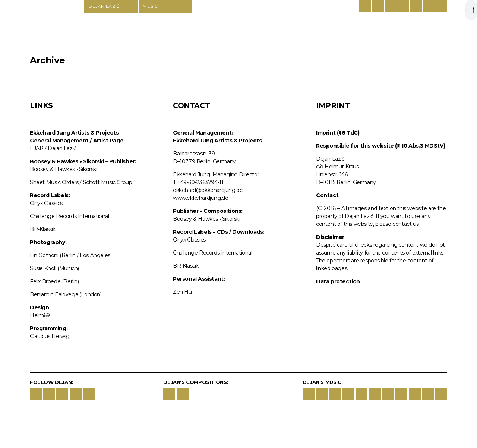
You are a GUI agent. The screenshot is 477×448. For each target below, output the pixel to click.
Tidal (415, 394)
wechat (89, 394)
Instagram (49, 394)
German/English (365, 6)
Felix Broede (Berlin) (54, 281)
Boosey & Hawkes (391, 6)
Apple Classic (348, 394)
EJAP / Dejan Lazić (53, 148)
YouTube (62, 394)
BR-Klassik (43, 229)
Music (150, 6)
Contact (429, 6)
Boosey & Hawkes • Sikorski (64, 169)
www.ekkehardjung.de (200, 198)
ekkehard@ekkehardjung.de (208, 190)
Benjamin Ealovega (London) (66, 294)
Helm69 (40, 315)
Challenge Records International (70, 216)
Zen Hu (182, 292)
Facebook (36, 394)
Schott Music (403, 6)
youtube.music (375, 394)
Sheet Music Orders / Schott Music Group (81, 182)
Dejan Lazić (57, 27)
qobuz (428, 394)
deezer (401, 394)
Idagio (388, 394)
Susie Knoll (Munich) (54, 268)
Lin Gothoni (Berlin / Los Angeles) (71, 255)
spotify (335, 394)
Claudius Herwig (50, 336)
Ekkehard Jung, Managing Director (216, 174)
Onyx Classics (46, 203)
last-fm (441, 394)
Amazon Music (361, 394)
